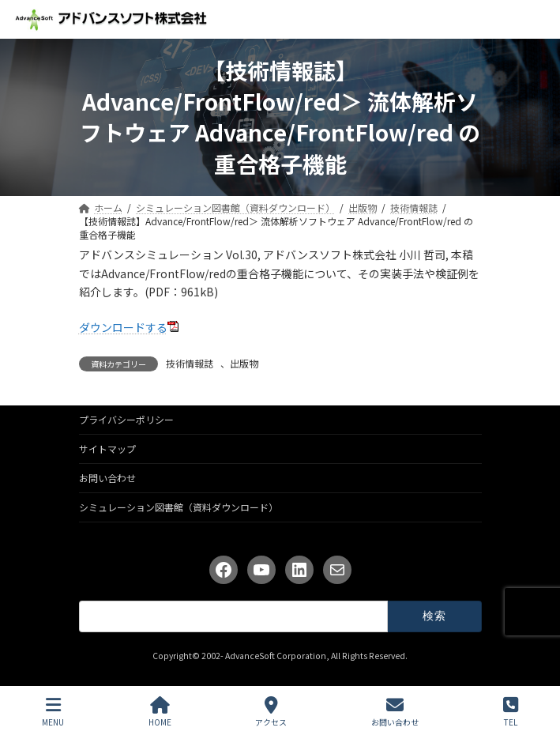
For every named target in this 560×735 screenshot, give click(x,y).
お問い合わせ (107, 478)
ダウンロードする (123, 327)
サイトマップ (107, 449)
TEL (511, 712)
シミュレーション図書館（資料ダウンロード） (179, 507)
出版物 (244, 363)
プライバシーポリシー (126, 419)
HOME (160, 712)
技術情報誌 (190, 363)
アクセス (271, 712)
